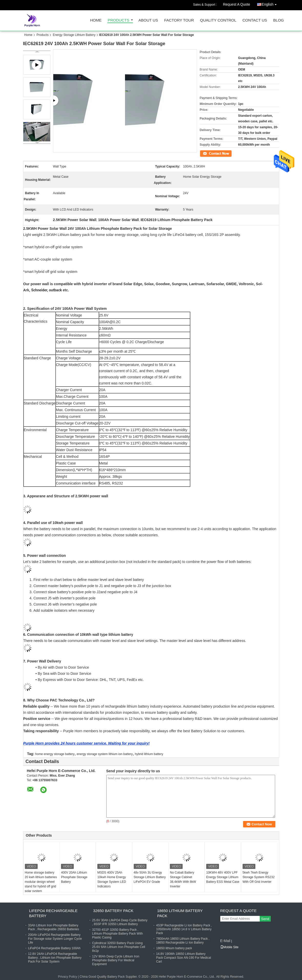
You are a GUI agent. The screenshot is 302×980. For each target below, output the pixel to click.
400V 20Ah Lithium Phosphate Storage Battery (74, 877)
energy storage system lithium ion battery (105, 754)
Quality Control (218, 20)
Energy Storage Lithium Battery (74, 35)
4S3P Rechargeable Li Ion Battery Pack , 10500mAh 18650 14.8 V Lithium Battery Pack (184, 929)
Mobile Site (229, 947)
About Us (148, 20)
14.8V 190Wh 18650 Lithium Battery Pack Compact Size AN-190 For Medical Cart (184, 958)
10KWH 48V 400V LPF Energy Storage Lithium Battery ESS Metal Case (223, 877)
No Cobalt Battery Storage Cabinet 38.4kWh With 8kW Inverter (183, 879)
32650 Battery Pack (113, 911)
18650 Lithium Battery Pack (180, 913)
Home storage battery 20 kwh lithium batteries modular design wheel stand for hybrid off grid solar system (41, 882)
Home (96, 20)
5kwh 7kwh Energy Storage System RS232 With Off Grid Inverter (259, 877)
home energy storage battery (55, 754)
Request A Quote (236, 4)
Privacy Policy (67, 977)
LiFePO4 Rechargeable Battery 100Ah (54, 948)
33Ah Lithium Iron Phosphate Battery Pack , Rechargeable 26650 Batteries (54, 927)
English (270, 3)
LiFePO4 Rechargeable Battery (53, 913)
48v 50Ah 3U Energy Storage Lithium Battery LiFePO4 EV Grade (150, 877)
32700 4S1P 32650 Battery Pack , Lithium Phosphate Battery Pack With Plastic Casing (118, 934)
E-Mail (225, 941)
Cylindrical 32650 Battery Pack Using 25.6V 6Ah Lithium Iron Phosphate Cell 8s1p (119, 947)
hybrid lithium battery (149, 754)
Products (119, 20)
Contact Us (255, 20)
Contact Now (209, 153)
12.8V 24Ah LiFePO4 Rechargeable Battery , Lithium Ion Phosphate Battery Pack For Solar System (55, 958)
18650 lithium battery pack (174, 948)
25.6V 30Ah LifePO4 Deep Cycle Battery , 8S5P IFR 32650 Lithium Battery (120, 922)
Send (265, 919)
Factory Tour (179, 20)
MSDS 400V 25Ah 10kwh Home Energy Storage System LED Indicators (112, 879)
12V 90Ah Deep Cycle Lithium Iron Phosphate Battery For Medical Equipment (116, 960)
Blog (279, 20)
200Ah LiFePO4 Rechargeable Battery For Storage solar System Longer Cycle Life (55, 939)
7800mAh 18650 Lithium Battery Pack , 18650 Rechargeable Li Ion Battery (183, 941)
